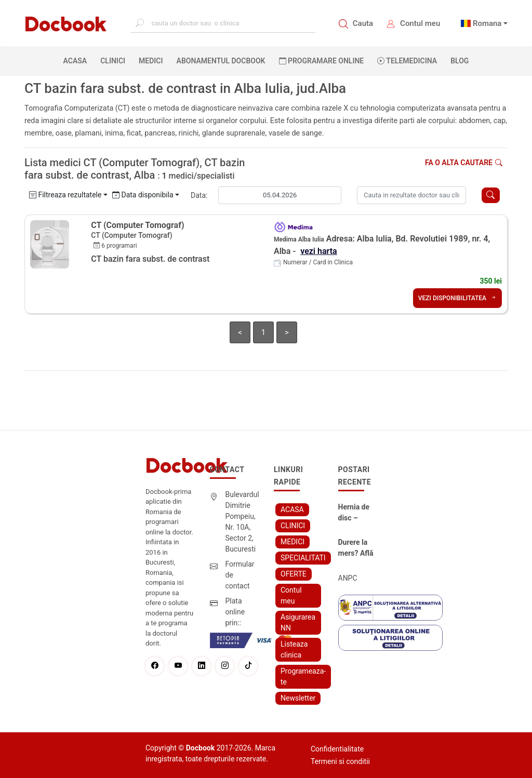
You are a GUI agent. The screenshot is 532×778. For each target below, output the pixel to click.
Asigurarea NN (298, 622)
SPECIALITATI (303, 558)
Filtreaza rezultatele (65, 195)
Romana (487, 23)
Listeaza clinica (294, 649)
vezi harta (318, 251)
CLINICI (113, 61)
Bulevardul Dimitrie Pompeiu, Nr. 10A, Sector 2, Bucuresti (242, 522)
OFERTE (294, 574)
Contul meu (420, 23)
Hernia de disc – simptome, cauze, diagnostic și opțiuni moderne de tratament (358, 513)
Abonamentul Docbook (221, 61)
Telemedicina (407, 61)
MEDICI (151, 61)
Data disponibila (143, 195)
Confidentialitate (337, 749)
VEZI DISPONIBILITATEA (457, 298)
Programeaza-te (303, 676)
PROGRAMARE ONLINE (322, 61)
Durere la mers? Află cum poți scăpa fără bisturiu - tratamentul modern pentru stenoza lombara (357, 548)
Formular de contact (240, 575)
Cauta (363, 23)
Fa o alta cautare (464, 163)
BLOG (460, 61)
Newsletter (298, 698)
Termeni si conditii (340, 761)
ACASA (77, 60)
